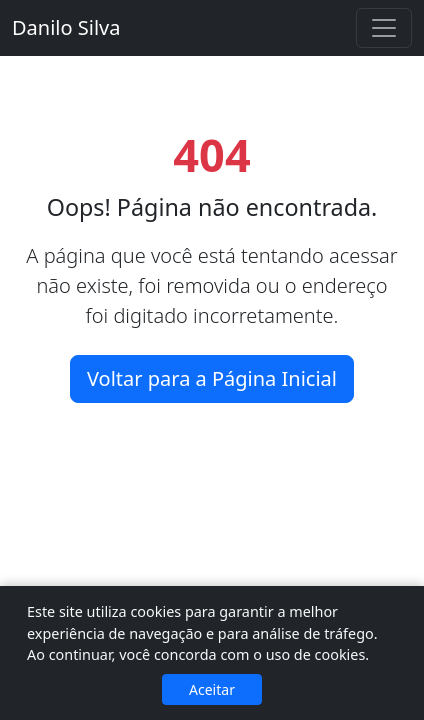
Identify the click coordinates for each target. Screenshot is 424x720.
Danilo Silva (66, 27)
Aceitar (212, 689)
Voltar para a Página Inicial (212, 378)
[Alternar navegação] (384, 28)
